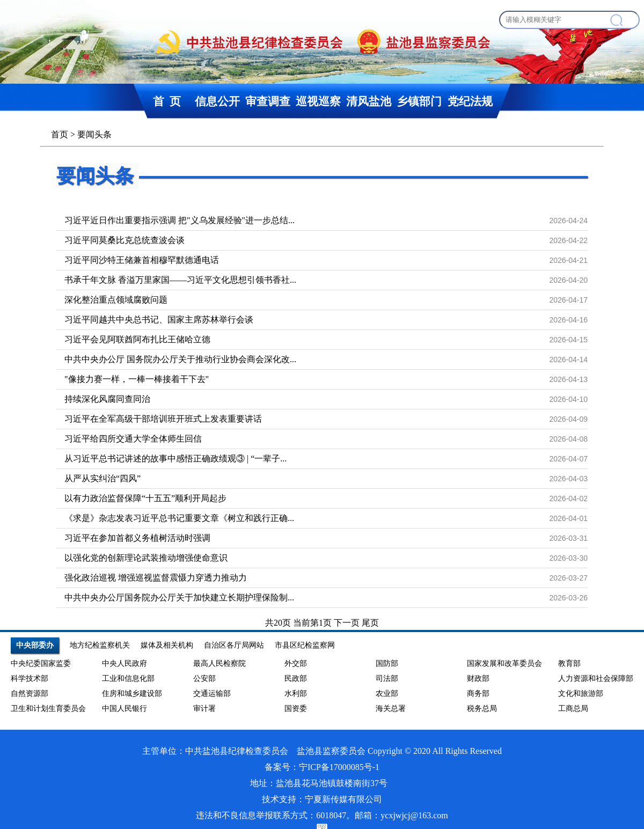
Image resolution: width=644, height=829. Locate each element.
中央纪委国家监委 (41, 663)
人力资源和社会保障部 (596, 678)
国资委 (296, 709)
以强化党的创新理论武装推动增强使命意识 (146, 558)
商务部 (478, 694)
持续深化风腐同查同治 (107, 399)
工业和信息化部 (128, 678)
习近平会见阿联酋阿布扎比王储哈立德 (137, 339)
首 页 (167, 101)
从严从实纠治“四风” (103, 478)
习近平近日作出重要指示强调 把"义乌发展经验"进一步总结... (180, 220)
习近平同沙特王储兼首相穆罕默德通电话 (142, 260)
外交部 (296, 663)
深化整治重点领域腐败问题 (116, 300)
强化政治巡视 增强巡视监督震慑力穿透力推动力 (156, 578)
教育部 (569, 663)
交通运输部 (212, 694)
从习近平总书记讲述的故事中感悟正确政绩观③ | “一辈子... (175, 458)
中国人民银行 (125, 709)
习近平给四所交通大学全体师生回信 (133, 439)
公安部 (204, 678)
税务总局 (482, 709)
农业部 (387, 694)
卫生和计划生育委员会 (48, 709)
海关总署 (391, 709)
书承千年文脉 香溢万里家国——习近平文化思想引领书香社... (180, 280)
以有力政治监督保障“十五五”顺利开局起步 (145, 498)
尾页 (370, 623)
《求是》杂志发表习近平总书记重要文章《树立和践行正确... (179, 518)
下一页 (348, 623)
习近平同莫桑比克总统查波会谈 (125, 240)
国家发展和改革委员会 (504, 663)
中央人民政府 (125, 663)
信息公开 (217, 101)
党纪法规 (470, 101)
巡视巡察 (318, 101)
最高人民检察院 (219, 663)
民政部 (296, 678)
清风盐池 (369, 101)
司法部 (387, 678)
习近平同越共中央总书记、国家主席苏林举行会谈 (159, 320)
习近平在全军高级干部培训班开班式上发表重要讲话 (163, 419)
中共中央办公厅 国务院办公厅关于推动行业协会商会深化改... (180, 359)
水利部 (296, 694)
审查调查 (268, 101)
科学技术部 (30, 678)
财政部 (478, 678)
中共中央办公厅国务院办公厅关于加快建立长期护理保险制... (179, 597)
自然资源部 (30, 694)
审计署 (204, 709)
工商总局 (573, 709)
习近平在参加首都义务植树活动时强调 (137, 538)
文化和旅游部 (581, 694)
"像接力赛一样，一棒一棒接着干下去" (137, 379)
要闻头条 (95, 176)
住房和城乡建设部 (132, 694)
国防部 (387, 663)
